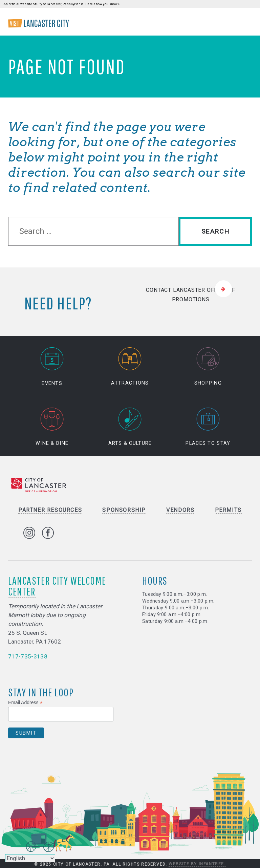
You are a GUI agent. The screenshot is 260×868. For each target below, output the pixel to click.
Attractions (130, 367)
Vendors (180, 510)
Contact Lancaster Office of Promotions (191, 295)
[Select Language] (30, 858)
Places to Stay (208, 427)
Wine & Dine (52, 427)
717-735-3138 (28, 656)
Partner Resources (50, 510)
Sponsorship (124, 510)
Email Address (25, 703)
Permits (228, 510)
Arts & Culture (130, 427)
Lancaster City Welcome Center (57, 586)
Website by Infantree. (197, 864)
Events (52, 367)
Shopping (208, 367)
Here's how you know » (103, 4)
